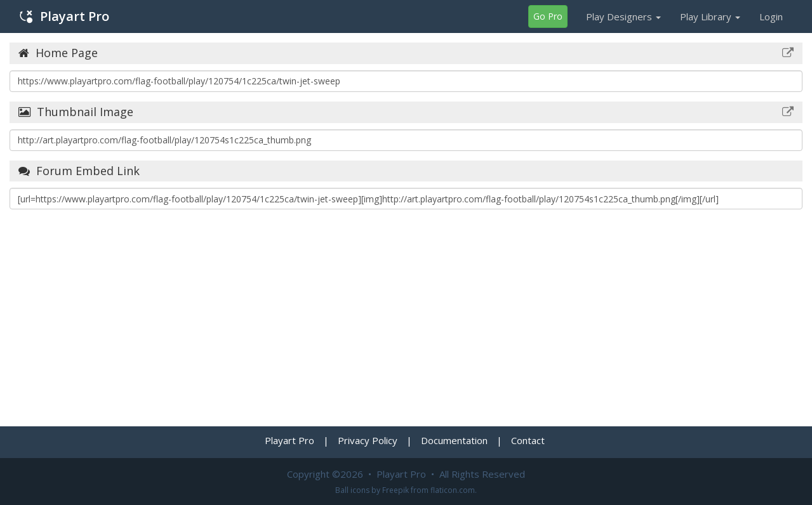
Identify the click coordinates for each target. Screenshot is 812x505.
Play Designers (623, 16)
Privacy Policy (368, 440)
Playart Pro (64, 16)
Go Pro (548, 16)
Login (771, 16)
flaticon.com (453, 490)
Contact (528, 440)
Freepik (396, 490)
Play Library (710, 16)
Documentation (454, 440)
